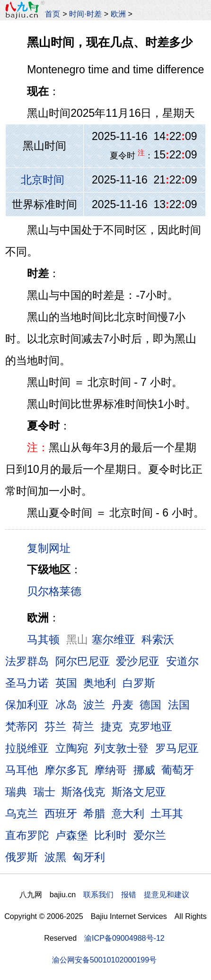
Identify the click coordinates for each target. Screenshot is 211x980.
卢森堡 (72, 835)
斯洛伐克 (83, 792)
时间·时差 (85, 14)
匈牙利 (89, 857)
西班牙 (61, 814)
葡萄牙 (178, 770)
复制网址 (52, 548)
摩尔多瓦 (66, 770)
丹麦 (123, 705)
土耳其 (167, 814)
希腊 (94, 814)
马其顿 (43, 639)
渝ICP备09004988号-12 (124, 938)
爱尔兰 (150, 835)
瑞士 (44, 792)
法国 (179, 705)
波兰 (94, 705)
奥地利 (100, 683)
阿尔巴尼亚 (83, 661)
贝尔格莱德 (54, 591)
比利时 (110, 835)
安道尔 (182, 661)
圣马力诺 (27, 683)
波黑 (55, 857)
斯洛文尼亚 (139, 792)
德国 (150, 705)
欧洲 (118, 14)
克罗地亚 (150, 726)
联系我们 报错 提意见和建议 (136, 894)
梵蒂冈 (22, 726)
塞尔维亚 (114, 639)
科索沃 (158, 639)
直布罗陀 (27, 835)
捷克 (112, 726)
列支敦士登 (121, 748)
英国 (66, 683)
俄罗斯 (22, 857)
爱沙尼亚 (138, 661)
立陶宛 (72, 748)
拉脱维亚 (27, 748)
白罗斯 (139, 683)
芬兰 (55, 726)
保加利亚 (27, 705)
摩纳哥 (110, 770)
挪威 (144, 770)
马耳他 (22, 770)
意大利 (128, 814)
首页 (53, 14)
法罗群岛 (27, 661)
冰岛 (66, 705)
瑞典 (16, 792)
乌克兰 (22, 814)
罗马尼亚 (177, 748)
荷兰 (83, 726)
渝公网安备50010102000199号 (104, 960)
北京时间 (43, 180)
